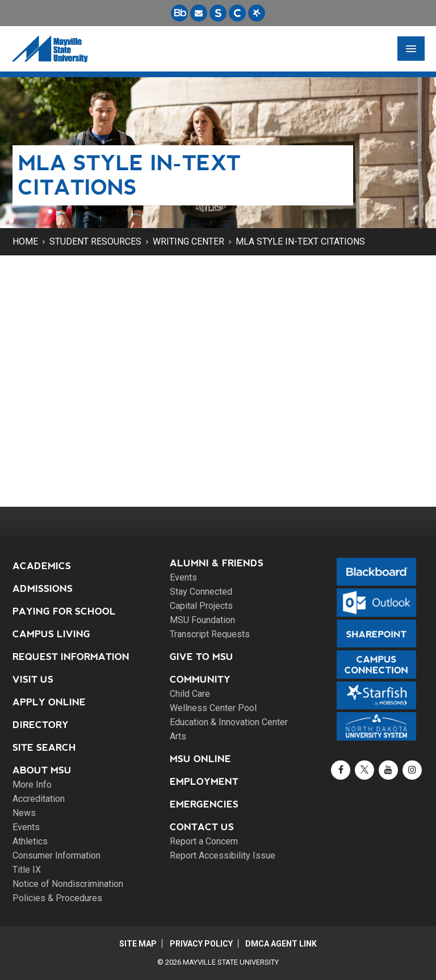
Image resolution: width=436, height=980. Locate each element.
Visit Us (33, 680)
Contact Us (202, 827)
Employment (204, 782)
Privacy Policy (201, 944)
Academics (42, 566)
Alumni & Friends (217, 563)
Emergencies (204, 804)
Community (200, 680)
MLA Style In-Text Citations (300, 241)
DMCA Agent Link (283, 944)
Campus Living (51, 634)
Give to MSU (202, 657)
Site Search (44, 748)
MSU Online (200, 759)
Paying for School (64, 611)
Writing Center (188, 241)
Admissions (43, 589)
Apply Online (49, 702)
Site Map (137, 944)
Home (25, 241)
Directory (41, 725)
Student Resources (95, 241)
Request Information (71, 657)
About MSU (42, 770)
